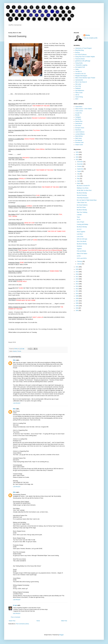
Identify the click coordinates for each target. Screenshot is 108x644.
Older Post (64, 621)
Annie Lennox (79, 111)
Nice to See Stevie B (81, 82)
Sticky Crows (79, 93)
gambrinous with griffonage (83, 61)
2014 (77, 284)
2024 (77, 155)
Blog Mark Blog (79, 50)
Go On (79, 220)
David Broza (79, 124)
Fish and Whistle (81, 251)
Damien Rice (79, 121)
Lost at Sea (80, 237)
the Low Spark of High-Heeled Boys (87, 200)
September (80, 169)
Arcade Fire (79, 113)
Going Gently (79, 63)
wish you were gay (82, 239)
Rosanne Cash (79, 142)
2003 (77, 310)
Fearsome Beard (80, 59)
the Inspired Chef (80, 67)
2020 (77, 269)
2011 (77, 291)
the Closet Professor (81, 55)
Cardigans (78, 117)
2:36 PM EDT (17, 403)
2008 (77, 298)
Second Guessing (82, 195)
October (80, 166)
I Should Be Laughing (81, 65)
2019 (77, 272)
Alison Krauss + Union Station (84, 109)
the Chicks (78, 119)
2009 (77, 296)
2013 (77, 286)
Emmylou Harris (80, 128)
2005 (77, 306)
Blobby (88, 35)
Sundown (79, 246)
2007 (77, 301)
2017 (77, 277)
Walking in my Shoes (83, 188)
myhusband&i (79, 80)
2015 (77, 281)
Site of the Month (82, 241)
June (79, 176)
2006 (77, 303)
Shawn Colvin (79, 145)
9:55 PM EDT (17, 614)
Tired (78, 217)
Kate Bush (78, 130)
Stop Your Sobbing (82, 212)
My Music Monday (82, 193)
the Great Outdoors (82, 205)
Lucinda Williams (80, 134)
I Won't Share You (82, 203)
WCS (77, 99)
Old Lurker (78, 84)
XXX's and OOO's (82, 258)
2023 (77, 157)
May (79, 179)
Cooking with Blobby (83, 224)
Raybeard (78, 88)
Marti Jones (79, 138)
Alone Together (81, 232)
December (80, 162)
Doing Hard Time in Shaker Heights (85, 57)
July (78, 174)
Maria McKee (79, 136)
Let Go (79, 256)
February (80, 261)
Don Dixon (78, 126)
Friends (19, 351)
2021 (77, 267)
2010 (77, 294)
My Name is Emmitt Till (83, 186)
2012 (77, 289)
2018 (77, 274)
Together (79, 249)
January (80, 264)
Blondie (77, 115)
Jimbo (77, 69)
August (79, 171)
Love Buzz (80, 234)
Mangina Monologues (81, 76)
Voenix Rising (79, 97)
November (80, 164)
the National (79, 140)
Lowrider (79, 215)
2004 (77, 308)
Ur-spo (15, 605)
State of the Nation (82, 254)
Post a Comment (16, 617)
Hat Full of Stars (81, 207)
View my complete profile (91, 38)
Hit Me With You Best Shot (84, 190)
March (79, 183)
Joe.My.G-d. (79, 71)
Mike (14, 360)
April (79, 181)
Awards (15, 351)
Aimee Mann (79, 107)
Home (38, 621)
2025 (77, 152)
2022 (77, 159)
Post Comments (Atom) (22, 624)
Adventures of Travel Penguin (83, 48)
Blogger (61, 635)
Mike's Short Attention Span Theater (85, 78)
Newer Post (12, 621)
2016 (77, 279)
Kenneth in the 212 (81, 74)
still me (77, 95)
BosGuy (78, 52)
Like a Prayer (81, 222)
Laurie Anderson (80, 132)
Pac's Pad (78, 86)
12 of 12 (79, 229)
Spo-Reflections (80, 91)
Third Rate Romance (83, 198)
